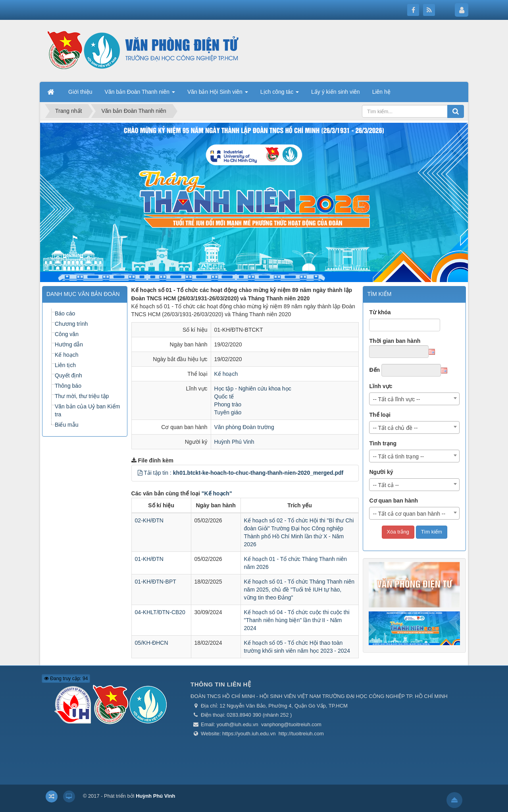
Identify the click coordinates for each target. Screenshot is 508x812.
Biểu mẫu (67, 425)
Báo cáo (65, 313)
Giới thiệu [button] (80, 92)
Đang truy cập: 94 (66, 679)
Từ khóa (380, 312)
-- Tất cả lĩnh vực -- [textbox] (396, 399)
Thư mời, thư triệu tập (82, 396)
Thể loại (380, 415)
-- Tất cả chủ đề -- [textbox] (395, 428)
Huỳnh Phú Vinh (234, 442)
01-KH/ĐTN (149, 559)
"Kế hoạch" (217, 493)
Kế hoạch (226, 374)
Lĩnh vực (381, 386)
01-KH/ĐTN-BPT (156, 582)
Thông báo (68, 386)
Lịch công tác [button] (280, 94)
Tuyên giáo (228, 412)
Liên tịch (65, 365)
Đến (374, 370)
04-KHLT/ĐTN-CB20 (160, 612)
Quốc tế (224, 396)
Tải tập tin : (243, 473)
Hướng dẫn (69, 344)
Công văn (67, 334)
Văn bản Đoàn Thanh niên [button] (140, 94)
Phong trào (228, 404)
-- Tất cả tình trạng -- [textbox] (398, 456)
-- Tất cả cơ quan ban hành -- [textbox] (409, 514)
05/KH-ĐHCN (152, 643)
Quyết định (68, 375)
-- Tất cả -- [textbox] (386, 485)
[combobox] (414, 399)
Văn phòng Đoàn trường (244, 427)
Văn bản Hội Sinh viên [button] (218, 94)
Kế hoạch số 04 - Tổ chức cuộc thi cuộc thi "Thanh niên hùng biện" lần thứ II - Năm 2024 (297, 620)
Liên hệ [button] (381, 92)
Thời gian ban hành (395, 341)
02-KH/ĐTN (149, 520)
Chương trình (71, 324)
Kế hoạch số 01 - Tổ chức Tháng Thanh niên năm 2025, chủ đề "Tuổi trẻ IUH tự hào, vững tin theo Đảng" (299, 590)
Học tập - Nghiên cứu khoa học (253, 389)
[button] (140, 473)
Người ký (381, 472)
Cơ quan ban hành (394, 501)
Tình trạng (383, 443)
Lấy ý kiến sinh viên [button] (336, 92)
